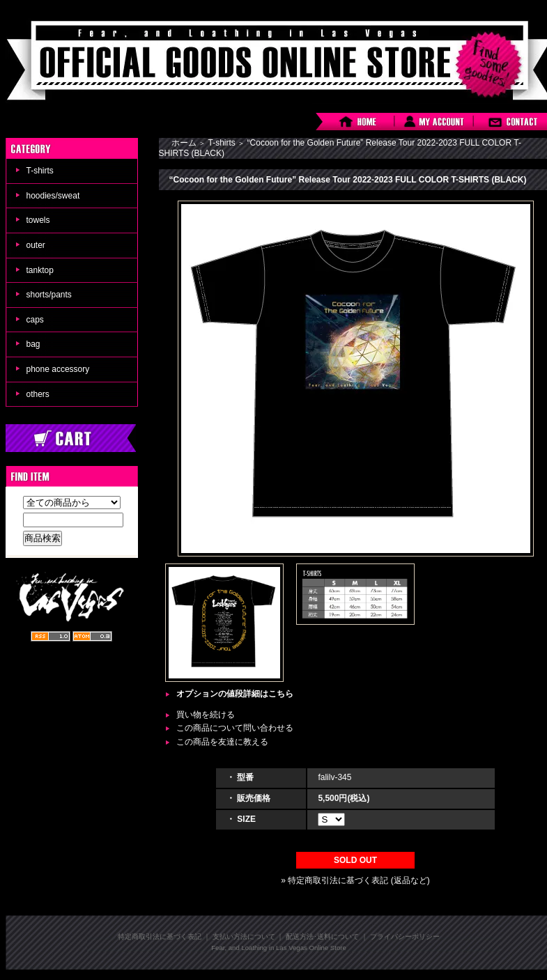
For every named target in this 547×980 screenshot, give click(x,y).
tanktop (40, 270)
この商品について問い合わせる (235, 728)
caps (35, 320)
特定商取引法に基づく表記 (160, 936)
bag (33, 344)
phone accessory (58, 369)
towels (38, 220)
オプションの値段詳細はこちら (235, 694)
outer (36, 245)
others (38, 394)
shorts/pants (49, 295)
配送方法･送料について (322, 936)
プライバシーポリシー (405, 936)
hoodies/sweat (53, 196)
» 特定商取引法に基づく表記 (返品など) (355, 880)
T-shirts (40, 171)
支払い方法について (244, 936)
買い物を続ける (206, 715)
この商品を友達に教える (222, 742)
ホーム (184, 143)
